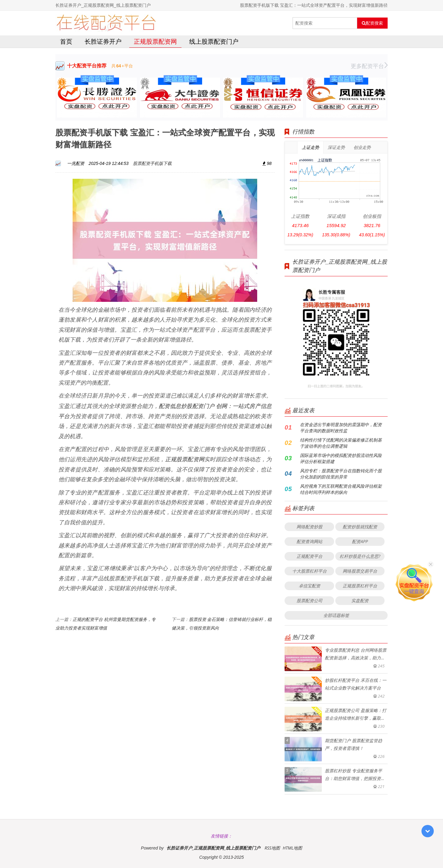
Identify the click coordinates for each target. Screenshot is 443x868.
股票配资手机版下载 (152, 163)
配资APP (360, 541)
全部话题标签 (336, 615)
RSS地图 (272, 848)
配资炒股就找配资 (360, 527)
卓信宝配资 (309, 586)
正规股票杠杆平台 (360, 586)
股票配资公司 (309, 600)
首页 (66, 41)
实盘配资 (360, 600)
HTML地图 (292, 848)
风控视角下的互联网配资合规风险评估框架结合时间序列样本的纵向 (341, 489)
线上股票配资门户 (214, 41)
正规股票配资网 (155, 41)
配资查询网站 (309, 541)
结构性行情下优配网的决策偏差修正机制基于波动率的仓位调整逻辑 (341, 443)
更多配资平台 (369, 66)
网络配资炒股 (309, 527)
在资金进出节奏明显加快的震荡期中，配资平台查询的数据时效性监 (341, 428)
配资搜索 (372, 23)
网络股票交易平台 (360, 571)
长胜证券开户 (103, 41)
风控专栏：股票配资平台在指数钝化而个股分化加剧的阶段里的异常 (341, 474)
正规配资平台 (309, 556)
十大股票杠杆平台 (309, 571)
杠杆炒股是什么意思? (360, 556)
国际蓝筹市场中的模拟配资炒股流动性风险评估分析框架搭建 (341, 458)
